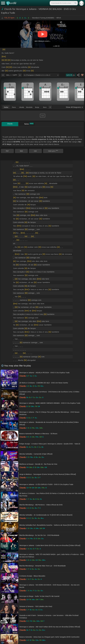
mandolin (29, 107)
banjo (37, 107)
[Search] (75, 3)
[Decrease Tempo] (3, 75)
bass (45, 107)
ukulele (22, 107)
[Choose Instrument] (50, 107)
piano (14, 107)
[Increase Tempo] (20, 75)
